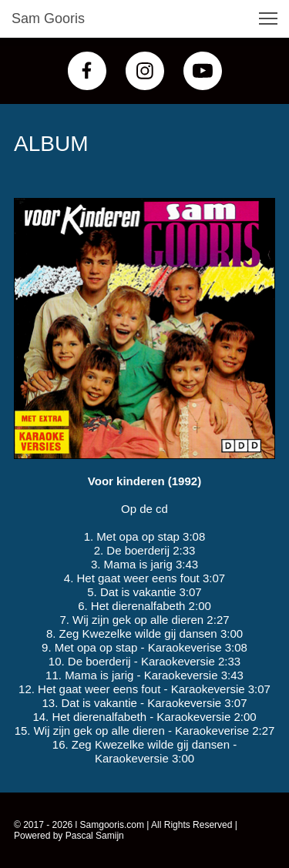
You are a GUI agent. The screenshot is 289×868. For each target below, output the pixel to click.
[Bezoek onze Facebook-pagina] (87, 71)
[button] (268, 18)
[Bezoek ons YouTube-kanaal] (203, 71)
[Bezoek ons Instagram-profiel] (145, 71)
